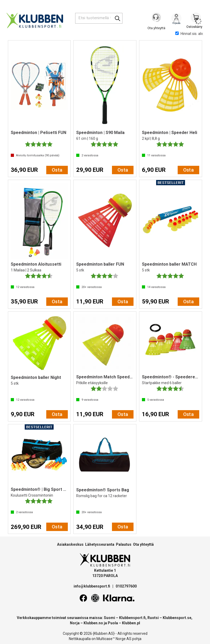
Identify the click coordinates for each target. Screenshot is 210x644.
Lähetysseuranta (100, 544)
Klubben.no (93, 623)
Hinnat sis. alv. (189, 34)
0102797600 (126, 586)
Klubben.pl (131, 623)
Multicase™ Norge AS (114, 639)
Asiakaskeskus (70, 544)
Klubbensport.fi (132, 618)
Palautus (124, 544)
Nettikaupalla (80, 639)
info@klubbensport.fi (92, 586)
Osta (57, 170)
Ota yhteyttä (143, 544)
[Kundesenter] (157, 18)
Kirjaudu (176, 19)
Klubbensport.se (177, 618)
